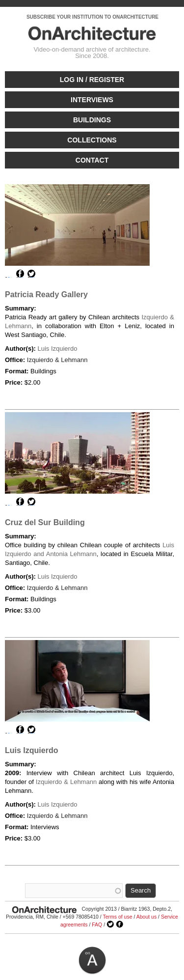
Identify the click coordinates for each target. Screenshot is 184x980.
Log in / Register (92, 80)
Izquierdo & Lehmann (57, 360)
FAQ (97, 924)
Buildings (92, 120)
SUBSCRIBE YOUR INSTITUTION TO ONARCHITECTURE (92, 17)
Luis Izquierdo (57, 349)
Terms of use (117, 917)
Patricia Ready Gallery (46, 294)
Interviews (92, 100)
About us (146, 917)
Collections (92, 140)
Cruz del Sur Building (45, 522)
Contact (92, 160)
